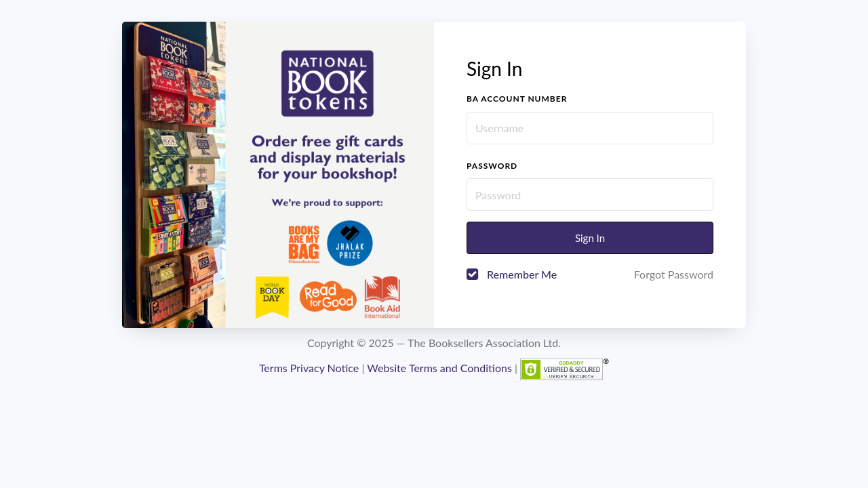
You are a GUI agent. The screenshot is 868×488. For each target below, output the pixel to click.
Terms (273, 368)
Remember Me (522, 274)
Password (492, 166)
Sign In (590, 238)
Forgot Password (674, 274)
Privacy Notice (324, 368)
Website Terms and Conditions (439, 368)
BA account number (517, 99)
